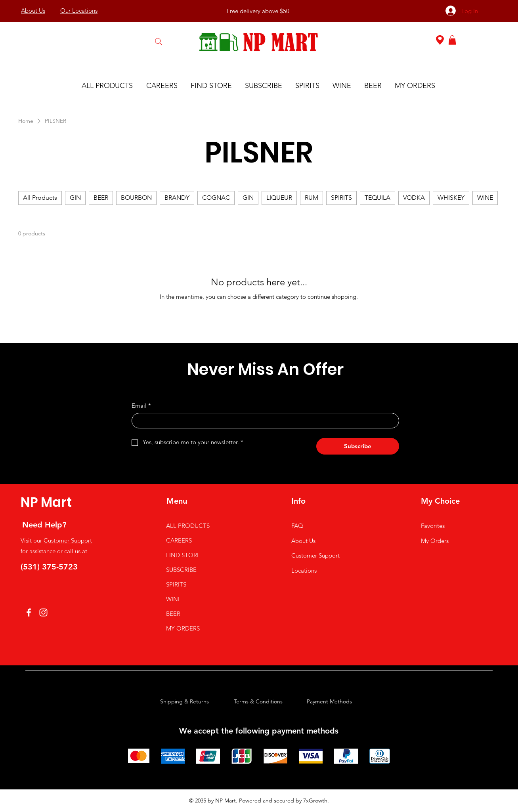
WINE (174, 599)
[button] (452, 40)
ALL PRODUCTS (188, 526)
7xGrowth (315, 801)
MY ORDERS (183, 628)
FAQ (297, 526)
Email (141, 406)
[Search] (158, 41)
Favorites (433, 526)
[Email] (263, 421)
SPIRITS (176, 584)
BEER (173, 614)
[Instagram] (43, 612)
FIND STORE (183, 555)
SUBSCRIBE (181, 570)
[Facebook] (29, 612)
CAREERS (179, 540)
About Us (303, 541)
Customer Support (68, 540)
